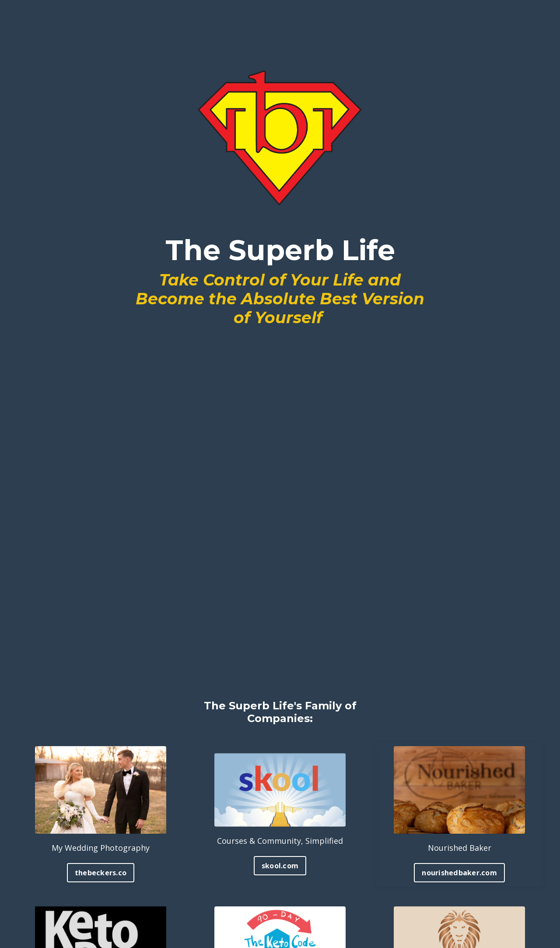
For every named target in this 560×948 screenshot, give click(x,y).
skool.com (280, 866)
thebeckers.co (101, 873)
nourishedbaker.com (459, 873)
